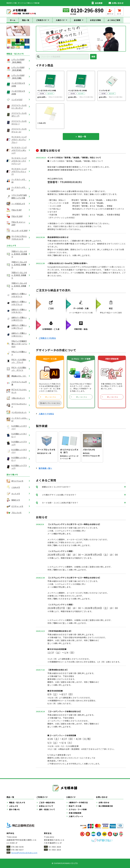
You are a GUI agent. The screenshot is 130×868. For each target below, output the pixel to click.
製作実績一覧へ (45, 470)
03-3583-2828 (55, 847)
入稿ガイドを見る (46, 416)
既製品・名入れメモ (15, 56)
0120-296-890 (87, 10)
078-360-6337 (17, 850)
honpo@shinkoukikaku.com (24, 853)
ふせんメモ (11, 248)
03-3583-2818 (55, 850)
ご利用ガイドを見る (47, 340)
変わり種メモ (12, 477)
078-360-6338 (17, 847)
